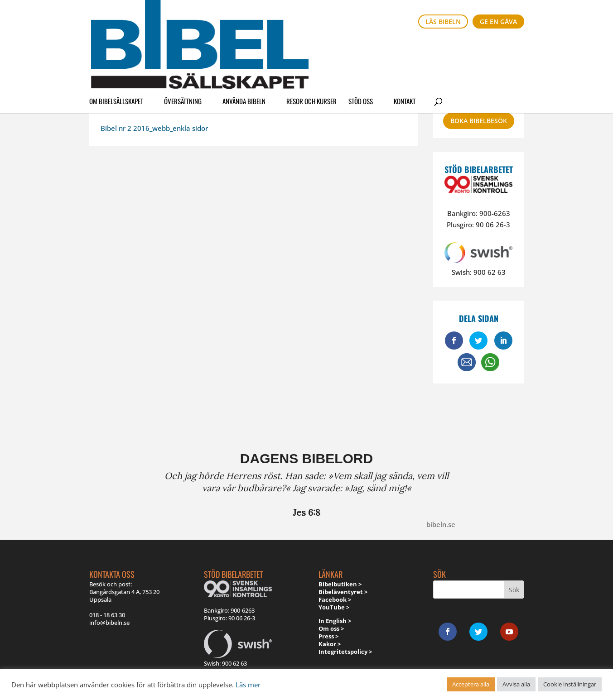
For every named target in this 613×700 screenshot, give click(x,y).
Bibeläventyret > (343, 592)
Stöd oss (361, 47)
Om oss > (331, 628)
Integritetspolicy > (345, 652)
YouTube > (334, 607)
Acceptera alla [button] (471, 684)
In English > (335, 621)
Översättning (183, 47)
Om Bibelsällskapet (116, 47)
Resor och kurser (311, 47)
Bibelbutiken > (340, 584)
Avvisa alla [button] (516, 684)
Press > (328, 636)
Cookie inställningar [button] (570, 684)
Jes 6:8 (306, 512)
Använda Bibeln (244, 47)
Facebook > (335, 599)
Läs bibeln (443, 22)
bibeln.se (441, 524)
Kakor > (330, 644)
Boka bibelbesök (479, 121)
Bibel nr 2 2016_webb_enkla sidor (154, 128)
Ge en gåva (498, 22)
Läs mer (248, 685)
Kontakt (405, 47)
